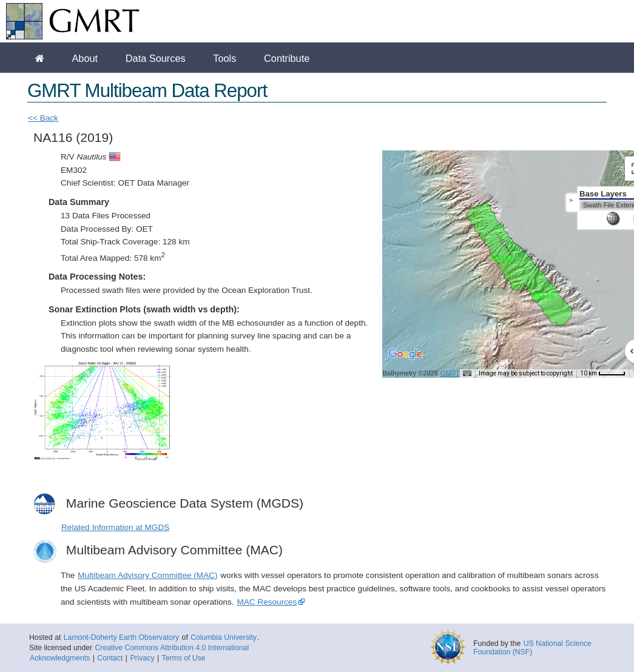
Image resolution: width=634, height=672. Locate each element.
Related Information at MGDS (115, 527)
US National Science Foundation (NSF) (532, 648)
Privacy (142, 658)
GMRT (450, 373)
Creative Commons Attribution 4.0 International (172, 648)
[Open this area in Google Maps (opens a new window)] (405, 362)
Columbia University (224, 637)
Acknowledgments (60, 658)
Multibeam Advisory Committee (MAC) (147, 575)
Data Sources (156, 58)
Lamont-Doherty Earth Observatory (121, 637)
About (85, 58)
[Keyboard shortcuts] (467, 374)
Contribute (287, 58)
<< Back (43, 118)
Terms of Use (184, 658)
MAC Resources (267, 602)
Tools (224, 58)
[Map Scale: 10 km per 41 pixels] (603, 374)
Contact (110, 658)
